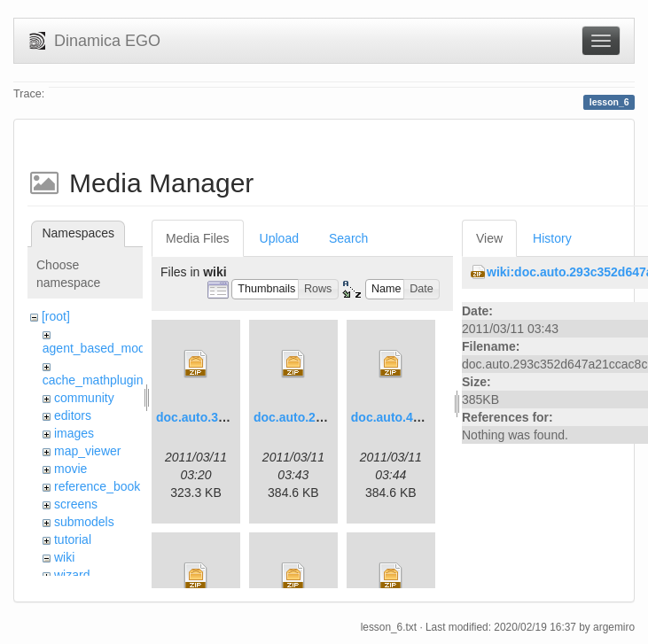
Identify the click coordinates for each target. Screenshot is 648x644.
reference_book (97, 486)
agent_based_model (99, 348)
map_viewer (87, 451)
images (74, 433)
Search (348, 238)
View (489, 238)
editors (73, 415)
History (552, 238)
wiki (64, 557)
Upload (279, 238)
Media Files (198, 238)
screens (76, 504)
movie (70, 469)
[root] (56, 316)
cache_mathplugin (93, 380)
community (84, 398)
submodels (84, 522)
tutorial (73, 539)
